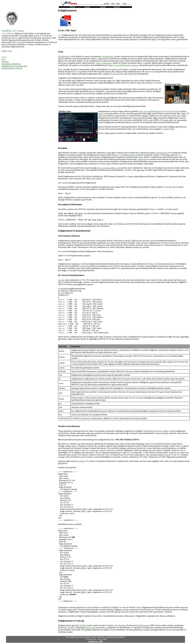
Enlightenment (64, 56)
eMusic (121, 120)
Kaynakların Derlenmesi (11, 64)
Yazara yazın (7, 51)
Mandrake (122, 625)
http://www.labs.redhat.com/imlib (110, 168)
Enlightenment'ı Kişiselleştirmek (14, 66)
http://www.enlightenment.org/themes (124, 65)
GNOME (83, 625)
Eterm (169, 111)
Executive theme (117, 74)
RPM (83, 176)
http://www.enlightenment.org (151, 111)
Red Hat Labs (90, 628)
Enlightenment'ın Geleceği (12, 68)
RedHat (131, 155)
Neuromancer (106, 63)
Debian (115, 155)
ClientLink (21, 42)
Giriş (4, 59)
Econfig (61, 280)
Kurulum (5, 62)
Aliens (98, 63)
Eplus (177, 111)
